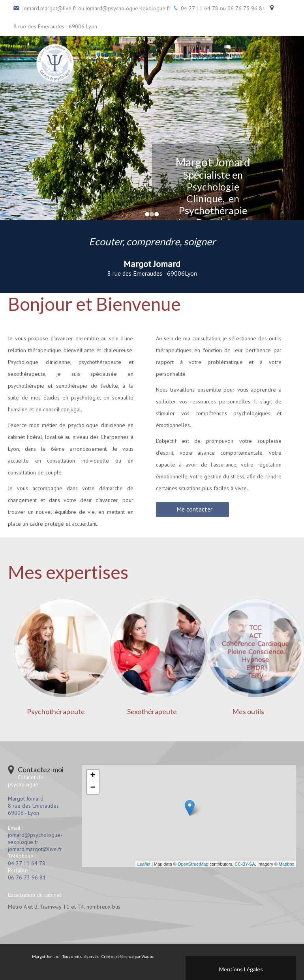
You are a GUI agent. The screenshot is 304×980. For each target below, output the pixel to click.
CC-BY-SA (245, 864)
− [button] (93, 788)
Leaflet (144, 864)
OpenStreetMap (193, 864)
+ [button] (93, 776)
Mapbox (286, 864)
